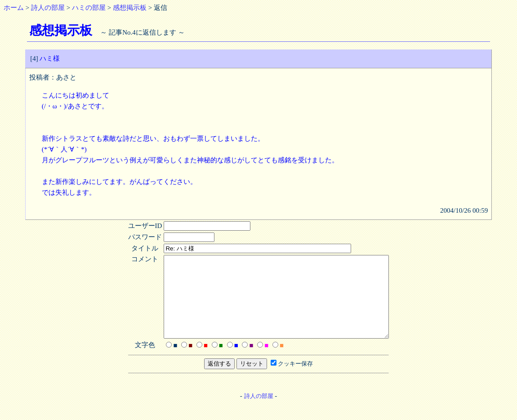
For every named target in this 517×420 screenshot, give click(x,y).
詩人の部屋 (48, 8)
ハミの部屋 (89, 8)
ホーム (14, 8)
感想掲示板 (130, 8)
